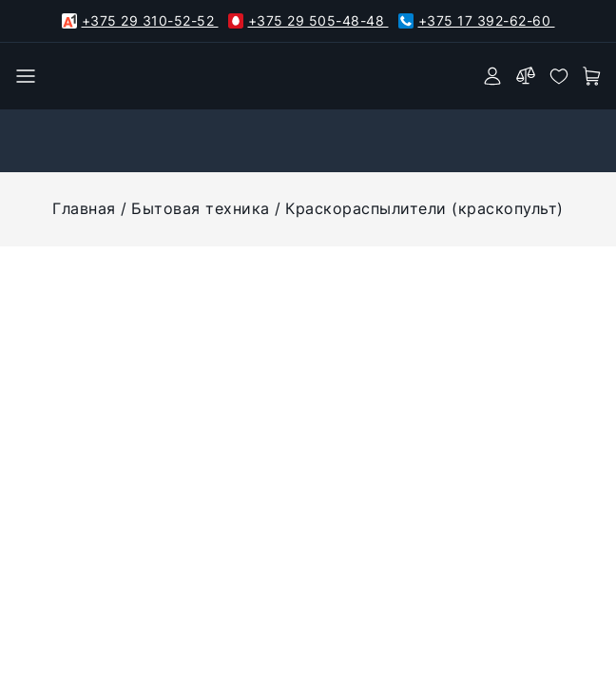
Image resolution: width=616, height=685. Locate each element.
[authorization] (492, 76)
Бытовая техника (201, 208)
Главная (84, 208)
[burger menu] (26, 76)
